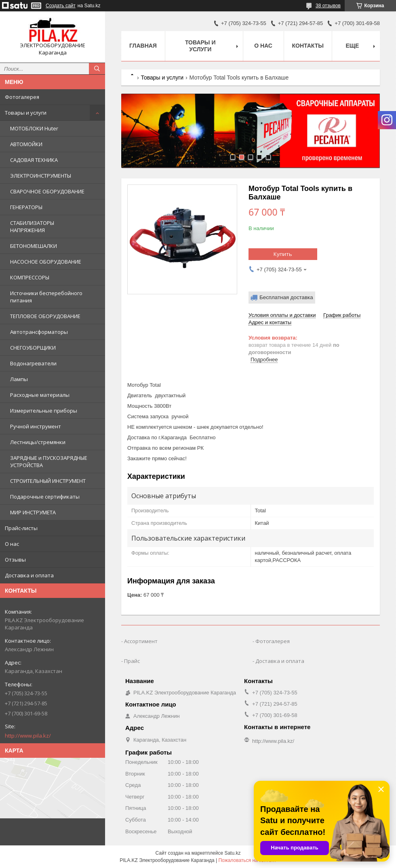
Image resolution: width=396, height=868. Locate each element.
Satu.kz (232, 853)
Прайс (132, 661)
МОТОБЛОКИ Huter (34, 128)
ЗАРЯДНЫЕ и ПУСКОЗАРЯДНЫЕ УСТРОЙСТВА (49, 461)
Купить (283, 254)
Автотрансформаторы (39, 332)
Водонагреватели (33, 363)
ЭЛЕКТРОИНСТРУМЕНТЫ (41, 176)
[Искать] (97, 69)
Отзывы (15, 560)
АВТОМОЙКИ (26, 144)
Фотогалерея (22, 97)
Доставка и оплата (29, 575)
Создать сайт (61, 6)
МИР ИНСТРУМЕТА (33, 512)
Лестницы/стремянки (38, 442)
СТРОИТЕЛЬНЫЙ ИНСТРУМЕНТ (48, 481)
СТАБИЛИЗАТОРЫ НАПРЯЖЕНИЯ (32, 226)
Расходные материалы (40, 395)
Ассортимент (141, 641)
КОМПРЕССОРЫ (30, 277)
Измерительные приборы (44, 411)
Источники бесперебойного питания (46, 297)
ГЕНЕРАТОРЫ (26, 207)
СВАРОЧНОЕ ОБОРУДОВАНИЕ (47, 191)
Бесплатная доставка (286, 297)
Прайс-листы (21, 528)
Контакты (308, 46)
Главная (143, 46)
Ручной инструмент (36, 426)
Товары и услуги (26, 113)
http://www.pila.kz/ (28, 736)
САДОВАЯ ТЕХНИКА (34, 160)
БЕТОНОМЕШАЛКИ (34, 246)
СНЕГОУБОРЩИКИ (33, 348)
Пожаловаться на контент (247, 860)
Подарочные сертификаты (45, 497)
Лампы (19, 379)
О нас (12, 544)
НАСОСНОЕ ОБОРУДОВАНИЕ (46, 262)
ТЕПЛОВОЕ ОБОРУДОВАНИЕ (45, 316)
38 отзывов (328, 6)
